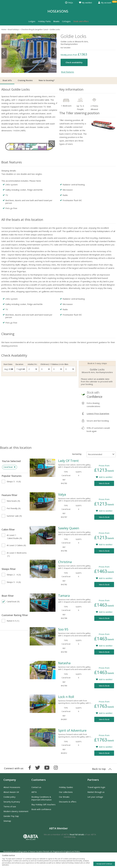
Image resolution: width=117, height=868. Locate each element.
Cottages (66, 21)
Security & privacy (12, 802)
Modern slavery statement (16, 811)
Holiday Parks (44, 21)
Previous (4, 53)
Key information (71, 89)
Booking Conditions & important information (42, 798)
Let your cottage (95, 797)
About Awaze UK (11, 792)
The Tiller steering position (79, 113)
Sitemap (7, 821)
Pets (66, 364)
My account (105, 3)
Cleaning (8, 334)
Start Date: (8, 364)
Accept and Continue (104, 864)
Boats (56, 21)
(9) (13, 501)
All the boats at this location (22, 220)
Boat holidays (14, 29)
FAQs (69, 3)
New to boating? (47, 80)
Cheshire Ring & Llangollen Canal (34, 29)
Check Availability (14, 355)
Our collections (66, 792)
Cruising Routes (25, 80)
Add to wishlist (106, 477)
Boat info (7, 80)
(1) (17, 554)
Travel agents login (96, 787)
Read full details (77, 834)
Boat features (68, 72)
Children (46, 364)
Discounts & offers (68, 802)
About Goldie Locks (16, 89)
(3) (14, 575)
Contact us (36, 787)
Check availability (74, 62)
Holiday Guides (66, 787)
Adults (32, 364)
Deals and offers (81, 21)
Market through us (96, 792)
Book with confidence (41, 809)
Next (54, 53)
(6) (14, 481)
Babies (58, 364)
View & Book (104, 483)
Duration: (20, 364)
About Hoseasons (12, 787)
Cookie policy (9, 797)
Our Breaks (64, 797)
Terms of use (10, 806)
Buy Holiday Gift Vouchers (43, 804)
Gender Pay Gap (11, 816)
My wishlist (85, 3)
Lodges (32, 21)
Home (4, 29)
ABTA (34, 792)
